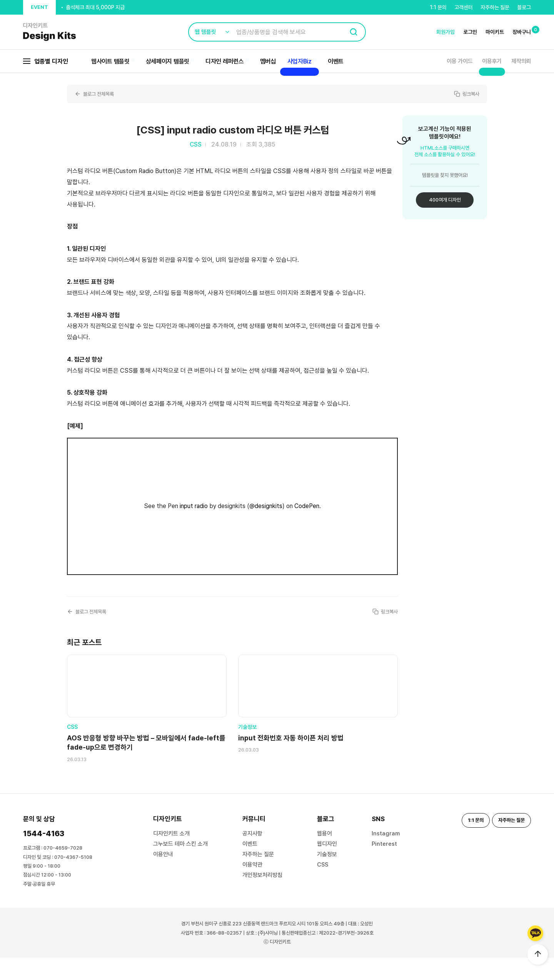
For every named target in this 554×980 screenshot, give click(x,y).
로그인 (470, 32)
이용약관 (252, 887)
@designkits (266, 506)
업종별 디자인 (46, 61)
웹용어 (325, 856)
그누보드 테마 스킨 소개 (180, 866)
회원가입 (446, 32)
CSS (323, 887)
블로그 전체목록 (96, 94)
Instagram (386, 856)
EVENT (39, 7)
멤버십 (268, 61)
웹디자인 (327, 866)
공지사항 (252, 856)
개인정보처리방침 (262, 897)
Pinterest (384, 866)
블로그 (524, 7)
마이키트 (495, 32)
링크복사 (466, 94)
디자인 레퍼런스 (225, 61)
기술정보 (327, 877)
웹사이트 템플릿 (110, 61)
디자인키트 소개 (171, 856)
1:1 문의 (438, 7)
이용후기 (492, 61)
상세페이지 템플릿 (168, 61)
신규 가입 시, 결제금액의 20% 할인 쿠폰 (108, 7)
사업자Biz (300, 61)
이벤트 (336, 61)
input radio (194, 506)
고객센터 (464, 7)
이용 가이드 (460, 61)
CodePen (307, 506)
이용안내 (163, 877)
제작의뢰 (521, 61)
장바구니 (522, 32)
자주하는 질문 (495, 7)
